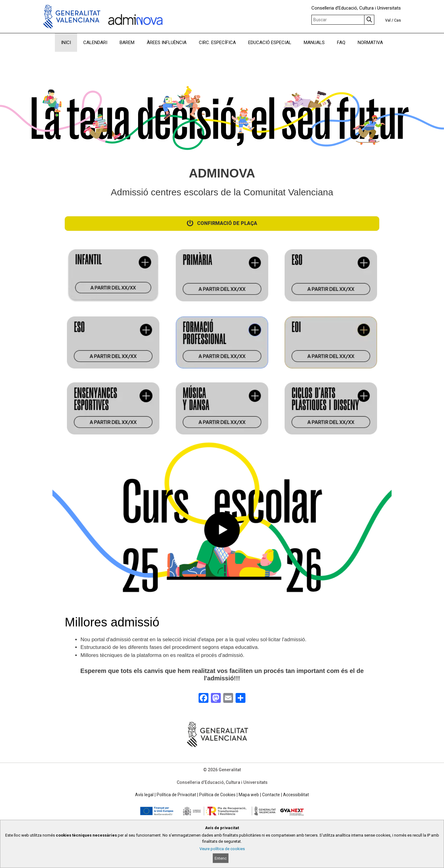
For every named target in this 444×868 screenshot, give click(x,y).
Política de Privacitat (176, 795)
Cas (397, 20)
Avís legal (144, 795)
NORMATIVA (370, 43)
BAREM (127, 43)
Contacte (271, 795)
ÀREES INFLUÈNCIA (167, 43)
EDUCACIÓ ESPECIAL (270, 43)
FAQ (341, 43)
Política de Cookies (217, 795)
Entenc (221, 858)
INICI (66, 43)
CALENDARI (95, 43)
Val (388, 20)
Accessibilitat (296, 795)
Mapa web (249, 795)
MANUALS (314, 43)
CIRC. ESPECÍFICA (217, 43)
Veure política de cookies (222, 849)
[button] (222, 534)
